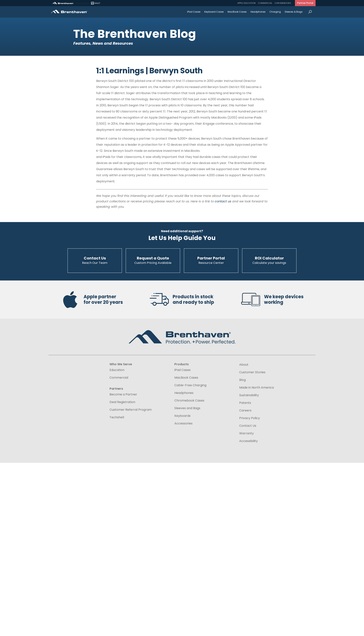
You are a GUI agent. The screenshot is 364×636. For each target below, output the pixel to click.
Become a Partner (123, 394)
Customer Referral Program (131, 410)
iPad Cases (194, 12)
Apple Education (246, 3)
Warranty (246, 433)
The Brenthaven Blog (135, 34)
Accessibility (248, 441)
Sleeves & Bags (294, 12)
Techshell (117, 417)
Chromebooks (283, 3)
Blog (242, 380)
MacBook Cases (237, 12)
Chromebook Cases (189, 401)
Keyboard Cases (214, 12)
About (244, 365)
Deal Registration (122, 402)
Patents (245, 403)
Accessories (183, 423)
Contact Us (248, 426)
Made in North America (256, 388)
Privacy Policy (250, 418)
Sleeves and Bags (187, 408)
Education (117, 370)
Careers (245, 411)
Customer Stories (252, 372)
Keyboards (182, 416)
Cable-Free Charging (190, 385)
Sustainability (249, 395)
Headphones (258, 12)
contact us (223, 201)
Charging (275, 12)
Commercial (265, 3)
